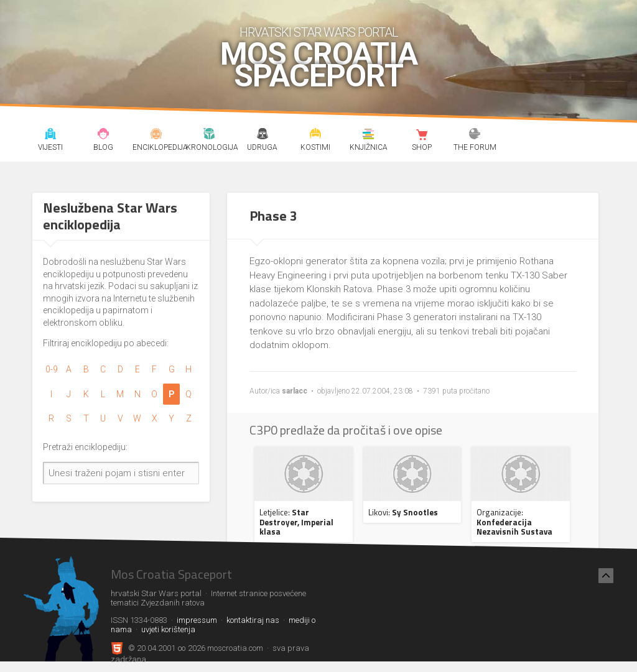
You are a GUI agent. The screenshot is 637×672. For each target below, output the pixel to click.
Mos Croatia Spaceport (319, 65)
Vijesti (50, 136)
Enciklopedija (156, 136)
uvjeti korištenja (168, 629)
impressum (197, 620)
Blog (103, 136)
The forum (475, 136)
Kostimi (315, 136)
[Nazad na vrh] (606, 576)
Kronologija (210, 136)
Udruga (263, 136)
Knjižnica (369, 136)
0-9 (52, 369)
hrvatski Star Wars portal (319, 32)
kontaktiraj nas (253, 620)
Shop (422, 136)
